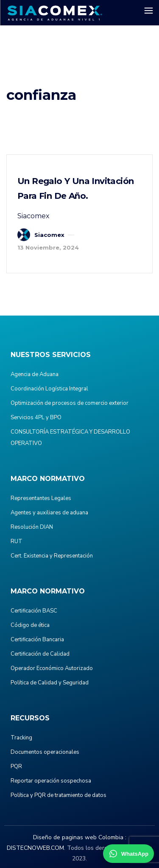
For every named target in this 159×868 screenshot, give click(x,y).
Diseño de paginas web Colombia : (80, 837)
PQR (16, 766)
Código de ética (30, 625)
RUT (17, 541)
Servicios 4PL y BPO (36, 418)
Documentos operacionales (45, 752)
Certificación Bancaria (37, 640)
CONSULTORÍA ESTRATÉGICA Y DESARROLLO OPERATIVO (70, 438)
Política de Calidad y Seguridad (50, 683)
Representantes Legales (41, 498)
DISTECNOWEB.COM (35, 848)
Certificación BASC (34, 611)
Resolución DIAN (32, 527)
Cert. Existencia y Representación (52, 556)
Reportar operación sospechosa (51, 781)
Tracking (21, 738)
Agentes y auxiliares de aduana (49, 513)
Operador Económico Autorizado (52, 668)
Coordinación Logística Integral (49, 389)
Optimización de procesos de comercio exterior (70, 403)
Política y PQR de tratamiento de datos (59, 795)
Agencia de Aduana (35, 374)
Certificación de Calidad (40, 654)
